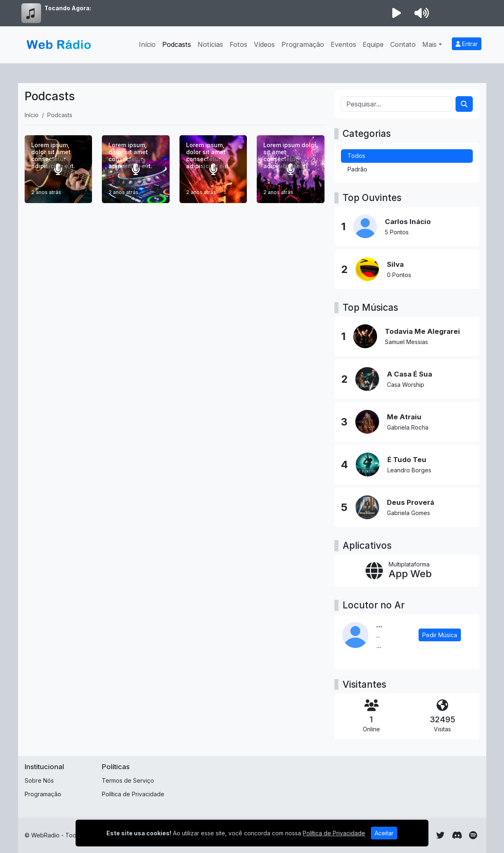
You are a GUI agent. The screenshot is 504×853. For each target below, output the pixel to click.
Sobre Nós (39, 780)
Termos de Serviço (128, 780)
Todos (356, 156)
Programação (303, 44)
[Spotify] (473, 835)
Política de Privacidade (133, 794)
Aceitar (384, 833)
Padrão (357, 169)
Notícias (210, 44)
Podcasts (177, 44)
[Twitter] (440, 835)
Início (147, 44)
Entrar (467, 44)
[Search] (464, 104)
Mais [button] (429, 44)
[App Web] (407, 571)
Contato (403, 44)
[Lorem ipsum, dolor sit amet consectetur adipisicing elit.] (59, 169)
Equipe (373, 44)
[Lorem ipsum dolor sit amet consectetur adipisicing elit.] (291, 169)
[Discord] (457, 835)
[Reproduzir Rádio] (397, 13)
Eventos (343, 44)
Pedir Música (440, 635)
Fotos (238, 44)
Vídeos (264, 44)
